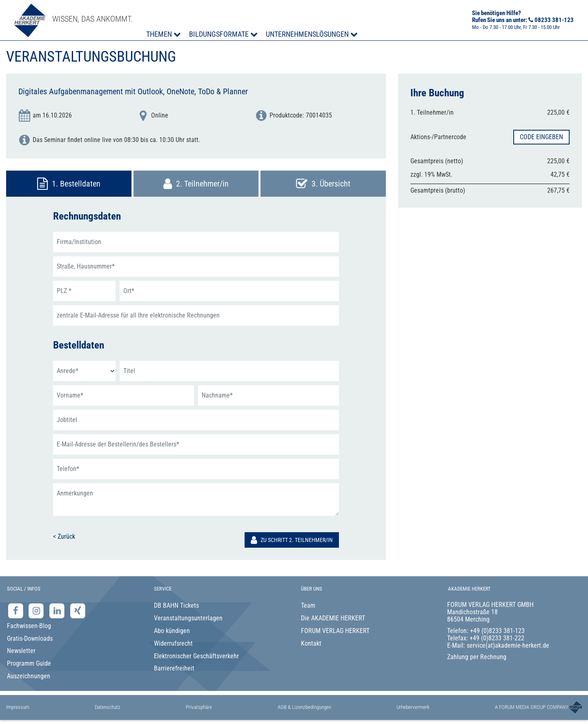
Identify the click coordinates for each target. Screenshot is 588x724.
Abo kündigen (172, 631)
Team (308, 605)
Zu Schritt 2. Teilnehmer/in (292, 540)
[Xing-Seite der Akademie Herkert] (78, 611)
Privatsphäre (199, 707)
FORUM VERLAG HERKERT (335, 631)
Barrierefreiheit (174, 668)
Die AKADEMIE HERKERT (333, 618)
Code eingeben (541, 137)
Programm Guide (29, 663)
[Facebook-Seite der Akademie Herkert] (17, 611)
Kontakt (311, 643)
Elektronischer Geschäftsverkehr (196, 656)
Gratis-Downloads (30, 638)
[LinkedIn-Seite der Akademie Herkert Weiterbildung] (58, 611)
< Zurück (64, 536)
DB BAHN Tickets (176, 605)
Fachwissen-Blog (29, 626)
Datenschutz (108, 707)
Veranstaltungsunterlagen (188, 618)
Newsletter (21, 651)
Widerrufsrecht (173, 643)
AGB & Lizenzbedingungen (304, 707)
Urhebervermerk (413, 707)
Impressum (18, 707)
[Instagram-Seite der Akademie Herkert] (37, 611)
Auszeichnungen (29, 676)
